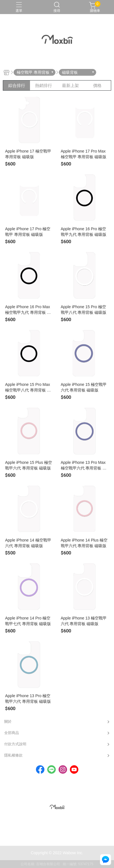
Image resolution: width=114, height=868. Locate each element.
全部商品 (12, 733)
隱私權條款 (13, 755)
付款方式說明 (15, 744)
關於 (8, 722)
